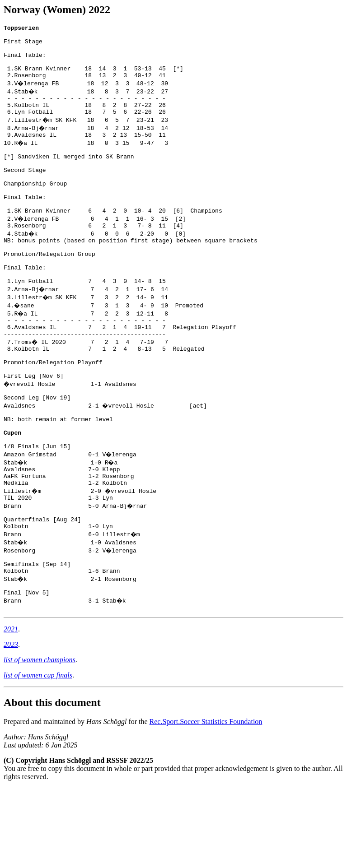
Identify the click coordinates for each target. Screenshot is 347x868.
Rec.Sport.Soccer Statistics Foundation (206, 801)
